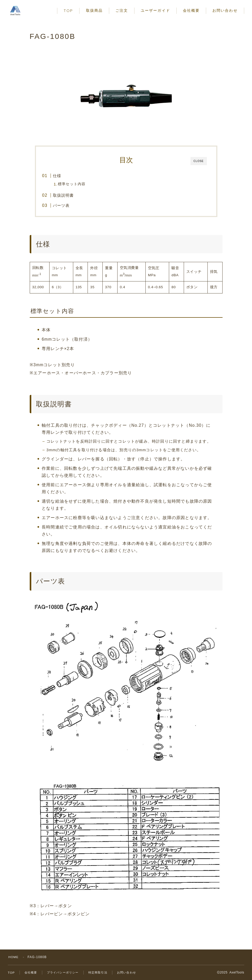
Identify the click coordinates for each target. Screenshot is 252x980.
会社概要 (191, 11)
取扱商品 (94, 11)
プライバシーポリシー (65, 972)
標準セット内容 (72, 184)
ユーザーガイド (155, 11)
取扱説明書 (63, 195)
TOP (68, 11)
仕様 (57, 176)
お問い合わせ (225, 11)
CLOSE (199, 161)
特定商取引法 (102, 972)
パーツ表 (61, 205)
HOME (14, 957)
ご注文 (122, 11)
